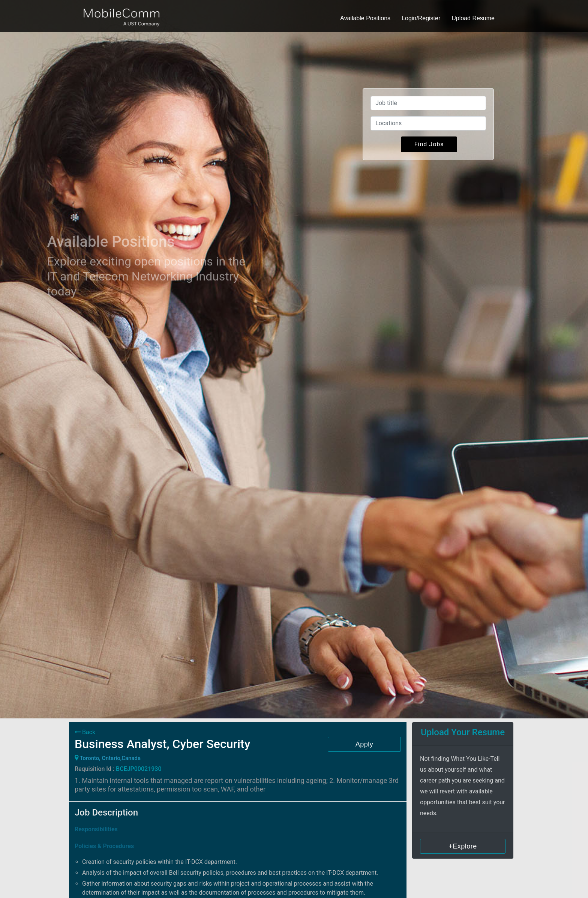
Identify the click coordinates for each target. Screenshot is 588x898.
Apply (364, 744)
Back (85, 732)
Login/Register (421, 18)
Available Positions (365, 18)
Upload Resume (473, 18)
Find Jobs (429, 144)
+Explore (463, 846)
